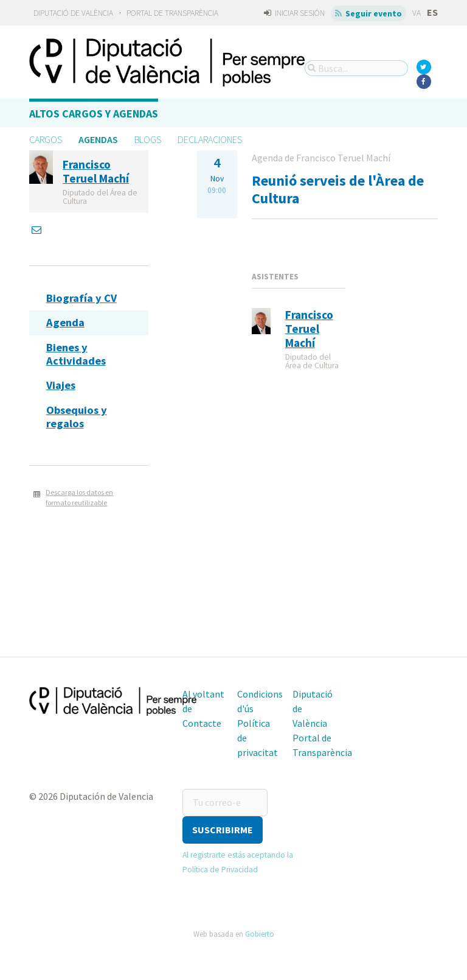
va (417, 13)
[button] (223, 830)
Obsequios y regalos (77, 417)
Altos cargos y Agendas (94, 114)
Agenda (65, 322)
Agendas (98, 139)
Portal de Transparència (172, 13)
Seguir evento (369, 13)
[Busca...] (356, 68)
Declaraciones (210, 139)
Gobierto (260, 934)
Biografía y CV (81, 298)
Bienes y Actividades (76, 354)
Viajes (61, 385)
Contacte (202, 723)
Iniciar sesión (294, 13)
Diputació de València (73, 13)
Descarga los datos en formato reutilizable (79, 497)
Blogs (148, 139)
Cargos (46, 139)
